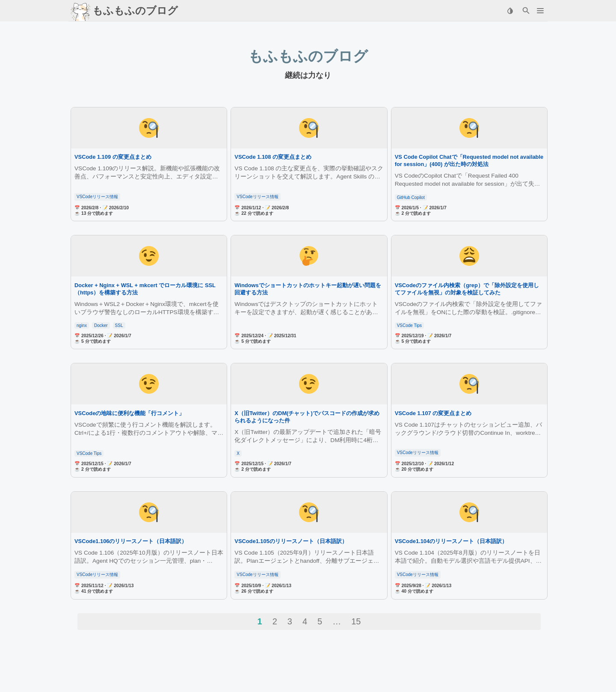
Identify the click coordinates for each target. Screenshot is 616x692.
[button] (540, 11)
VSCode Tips (409, 325)
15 (356, 621)
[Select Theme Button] (510, 11)
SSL (119, 325)
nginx (82, 325)
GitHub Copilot (411, 198)
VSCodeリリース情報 (97, 197)
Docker (101, 325)
